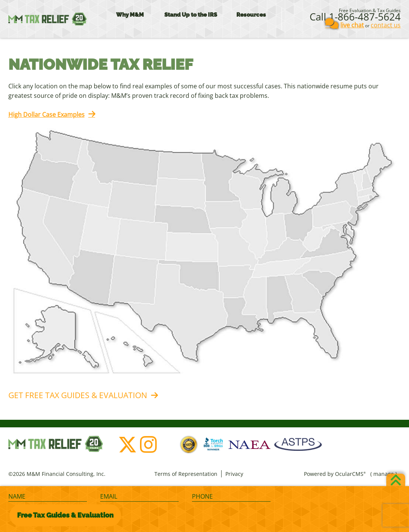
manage (384, 474)
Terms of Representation (186, 474)
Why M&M (130, 15)
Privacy (234, 474)
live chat (352, 25)
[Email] (139, 497)
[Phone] (231, 497)
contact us (386, 25)
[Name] (48, 497)
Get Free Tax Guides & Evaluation (78, 395)
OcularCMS (350, 474)
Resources (251, 15)
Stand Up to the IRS (191, 15)
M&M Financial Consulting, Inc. (48, 19)
